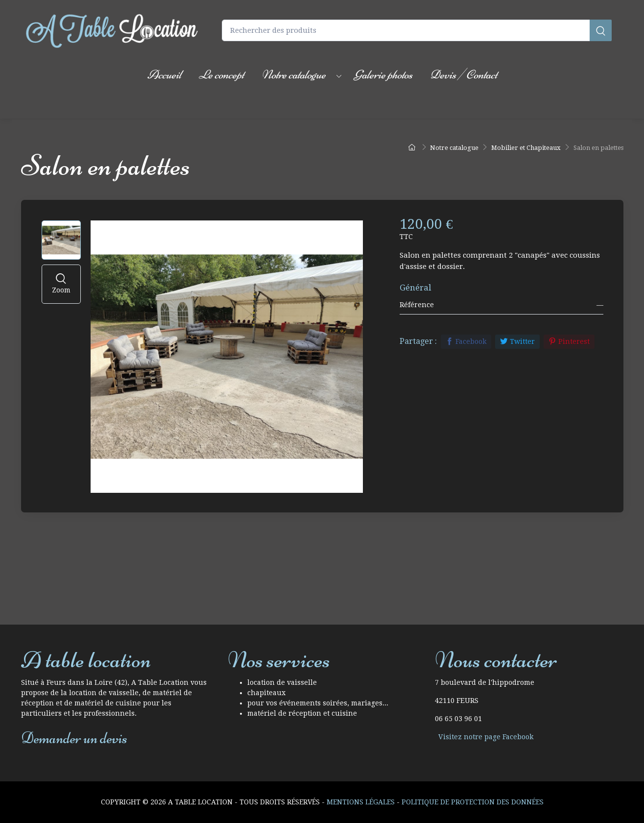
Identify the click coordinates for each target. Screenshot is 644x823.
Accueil (164, 74)
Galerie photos (383, 74)
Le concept (221, 74)
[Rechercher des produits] (417, 31)
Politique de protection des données (473, 802)
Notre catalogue (294, 74)
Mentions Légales (361, 802)
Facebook (466, 341)
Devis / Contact (464, 74)
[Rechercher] (601, 31)
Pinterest (569, 341)
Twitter (517, 341)
